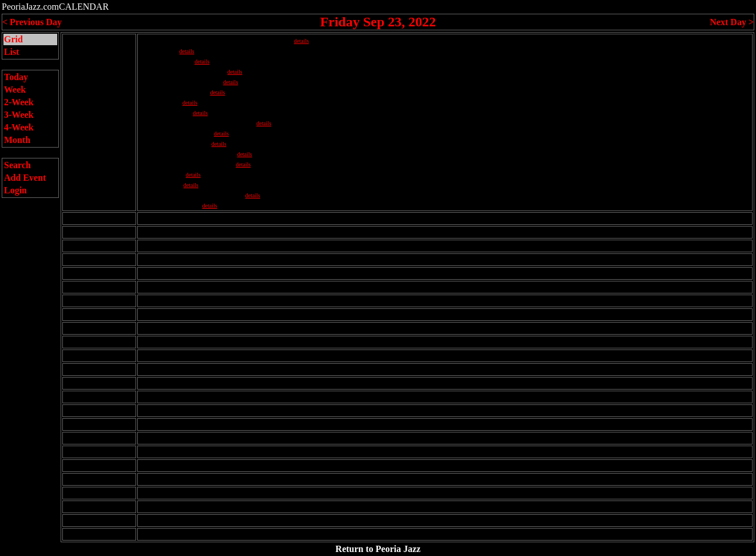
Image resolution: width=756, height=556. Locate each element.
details (301, 41)
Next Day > (732, 22)
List (12, 52)
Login (15, 190)
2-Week (19, 102)
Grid (13, 39)
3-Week (19, 115)
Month (17, 140)
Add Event (25, 178)
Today (16, 77)
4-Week (19, 127)
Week (15, 90)
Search (17, 165)
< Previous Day (32, 22)
